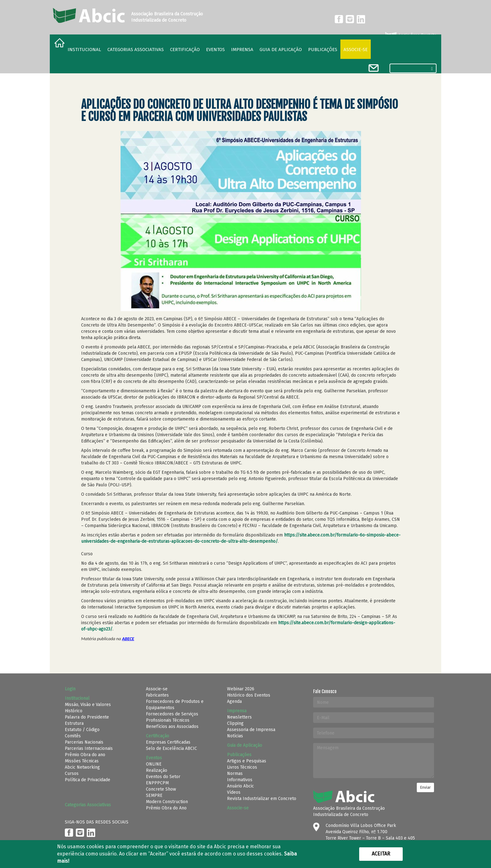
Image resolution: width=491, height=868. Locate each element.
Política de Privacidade (88, 780)
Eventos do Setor (163, 777)
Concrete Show (161, 789)
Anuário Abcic (240, 786)
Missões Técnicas (82, 761)
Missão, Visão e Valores (88, 705)
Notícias (235, 736)
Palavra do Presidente (87, 717)
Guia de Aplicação (281, 50)
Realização (157, 770)
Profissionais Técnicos (168, 720)
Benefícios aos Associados (172, 727)
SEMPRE (154, 795)
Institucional (84, 50)
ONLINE (154, 764)
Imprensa (242, 50)
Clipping (235, 723)
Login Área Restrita (410, 35)
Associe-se (356, 50)
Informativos (240, 780)
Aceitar (381, 854)
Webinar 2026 (241, 689)
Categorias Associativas (136, 50)
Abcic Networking (82, 767)
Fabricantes (157, 695)
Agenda (234, 701)
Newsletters (239, 717)
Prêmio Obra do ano (85, 755)
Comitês (73, 736)
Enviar (425, 787)
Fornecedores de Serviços (172, 714)
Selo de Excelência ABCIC (171, 748)
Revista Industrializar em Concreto (262, 799)
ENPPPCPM (157, 783)
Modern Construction (167, 802)
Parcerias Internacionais (89, 748)
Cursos (72, 774)
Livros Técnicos (242, 767)
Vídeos (234, 792)
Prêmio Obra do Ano (166, 808)
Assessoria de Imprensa (251, 730)
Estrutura (74, 723)
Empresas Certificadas (168, 742)
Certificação (185, 50)
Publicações (323, 50)
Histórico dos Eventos (249, 695)
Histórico (74, 711)
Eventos (215, 50)
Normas (235, 774)
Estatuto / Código (82, 730)
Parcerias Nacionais (84, 742)
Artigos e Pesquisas (247, 761)
